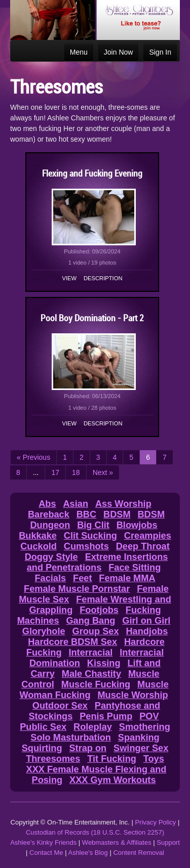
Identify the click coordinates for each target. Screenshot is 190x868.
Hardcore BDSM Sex (72, 642)
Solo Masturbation (71, 737)
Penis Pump (106, 716)
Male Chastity (91, 674)
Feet (82, 578)
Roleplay (93, 727)
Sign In (160, 52)
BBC (86, 514)
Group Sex (96, 631)
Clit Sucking (90, 536)
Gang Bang (90, 621)
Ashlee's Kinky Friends (43, 842)
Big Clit (93, 525)
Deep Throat (143, 546)
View (70, 278)
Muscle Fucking (96, 684)
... (36, 472)
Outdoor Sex (60, 706)
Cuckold (39, 546)
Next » (103, 472)
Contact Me (46, 853)
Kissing (104, 663)
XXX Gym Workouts (112, 780)
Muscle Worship (132, 695)
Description (103, 278)
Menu (79, 52)
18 (76, 472)
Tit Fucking (112, 759)
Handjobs (147, 631)
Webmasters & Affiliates (117, 842)
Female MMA (127, 578)
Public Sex (43, 727)
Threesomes (53, 759)
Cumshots (86, 546)
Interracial (90, 653)
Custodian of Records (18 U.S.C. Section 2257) (95, 832)
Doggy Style (51, 557)
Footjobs (99, 610)
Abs (47, 504)
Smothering (145, 727)
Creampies (148, 536)
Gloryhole (44, 631)
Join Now (119, 52)
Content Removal (138, 853)
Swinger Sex (141, 748)
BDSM (117, 514)
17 (55, 472)
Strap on (88, 748)
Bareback (49, 514)
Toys (154, 759)
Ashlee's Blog (88, 853)
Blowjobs (137, 525)
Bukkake (38, 536)
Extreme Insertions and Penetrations (98, 562)
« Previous (33, 457)
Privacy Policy (155, 822)
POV (149, 716)
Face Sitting (135, 568)
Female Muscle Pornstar (77, 589)
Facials (50, 578)
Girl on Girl (146, 621)
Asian (75, 504)
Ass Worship (123, 504)
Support (168, 842)
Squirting (42, 748)
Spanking (139, 737)
